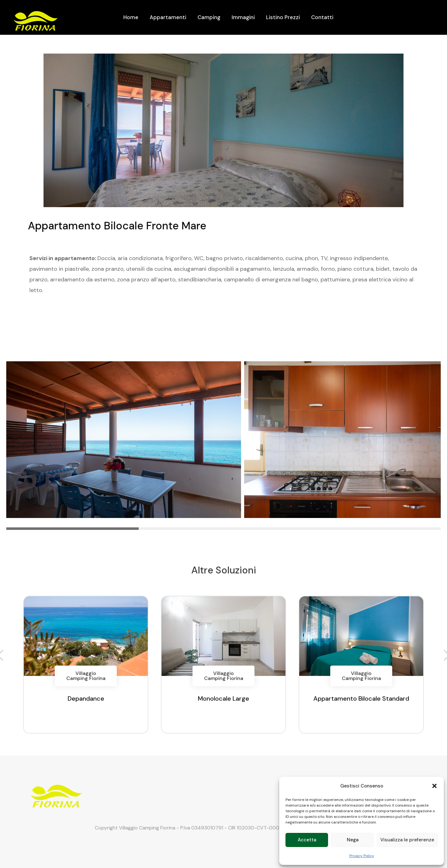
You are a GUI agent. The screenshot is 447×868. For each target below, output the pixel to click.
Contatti (322, 17)
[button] (434, 786)
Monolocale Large (223, 698)
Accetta (307, 840)
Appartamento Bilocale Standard (361, 698)
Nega (353, 840)
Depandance (86, 698)
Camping (209, 17)
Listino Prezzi (283, 17)
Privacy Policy (362, 856)
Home (131, 17)
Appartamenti (168, 17)
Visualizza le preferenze (407, 840)
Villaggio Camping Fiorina (86, 676)
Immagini (243, 17)
